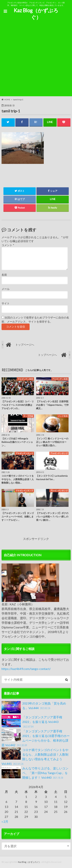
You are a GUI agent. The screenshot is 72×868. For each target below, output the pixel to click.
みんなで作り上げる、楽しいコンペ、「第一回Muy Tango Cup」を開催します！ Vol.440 (35, 773)
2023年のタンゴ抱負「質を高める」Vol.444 (34, 707)
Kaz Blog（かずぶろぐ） (36, 14)
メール (6, 289)
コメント (8, 245)
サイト (6, 303)
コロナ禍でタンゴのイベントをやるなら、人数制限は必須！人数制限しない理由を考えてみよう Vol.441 (35, 757)
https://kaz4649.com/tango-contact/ (26, 669)
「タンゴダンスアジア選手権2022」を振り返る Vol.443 (32, 722)
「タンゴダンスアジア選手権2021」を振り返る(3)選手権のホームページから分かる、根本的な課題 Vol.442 (36, 738)
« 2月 (5, 821)
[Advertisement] (36, 60)
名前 (4, 275)
